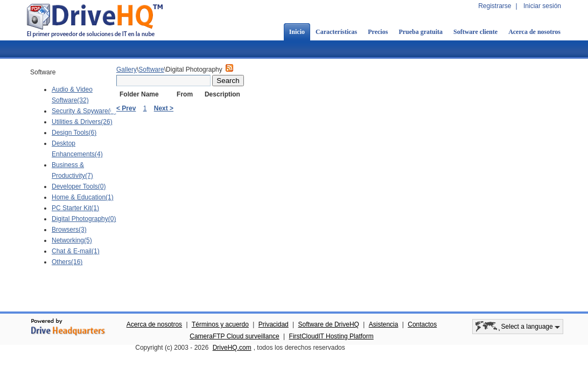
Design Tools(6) (74, 133)
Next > (164, 108)
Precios (378, 32)
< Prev (126, 108)
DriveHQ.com (232, 348)
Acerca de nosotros (534, 32)
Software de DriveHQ (329, 324)
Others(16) (67, 262)
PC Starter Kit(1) (75, 208)
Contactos (422, 324)
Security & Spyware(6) (84, 111)
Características (336, 32)
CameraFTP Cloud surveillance (234, 336)
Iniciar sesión (542, 6)
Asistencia (384, 324)
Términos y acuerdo (220, 324)
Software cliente (475, 32)
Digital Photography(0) (84, 219)
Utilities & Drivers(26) (82, 122)
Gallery (127, 70)
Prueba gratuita (421, 32)
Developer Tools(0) (79, 186)
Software (151, 70)
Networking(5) (72, 240)
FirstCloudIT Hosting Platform (331, 336)
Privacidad (274, 324)
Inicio (297, 32)
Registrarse (495, 6)
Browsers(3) (69, 230)
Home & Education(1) (83, 197)
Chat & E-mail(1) (76, 251)
